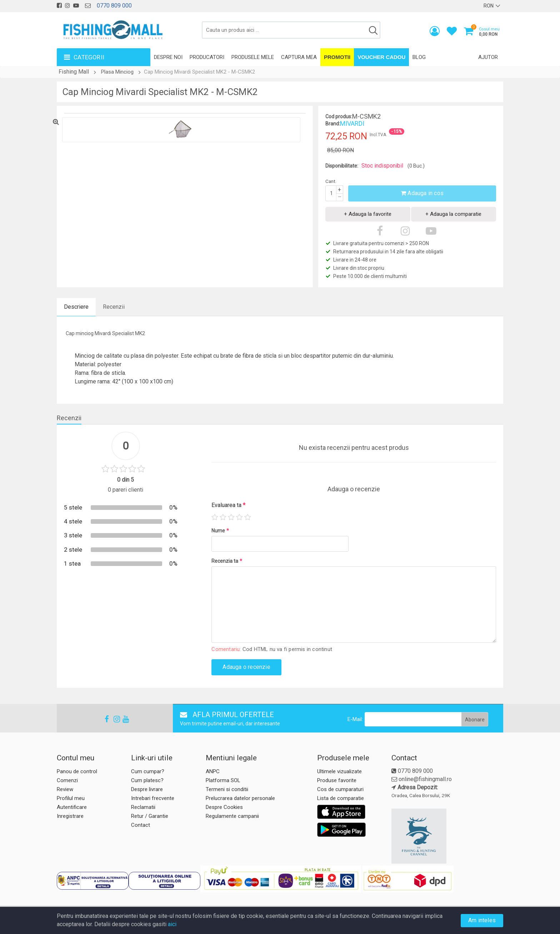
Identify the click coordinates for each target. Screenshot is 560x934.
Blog (419, 57)
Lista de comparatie (341, 798)
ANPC (213, 771)
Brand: (333, 124)
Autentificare (72, 807)
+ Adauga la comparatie (453, 214)
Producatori (207, 57)
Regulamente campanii (232, 816)
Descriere (76, 307)
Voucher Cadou (381, 57)
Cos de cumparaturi (340, 789)
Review (65, 789)
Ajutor (488, 57)
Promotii (337, 57)
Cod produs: (339, 116)
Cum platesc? (147, 780)
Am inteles (482, 920)
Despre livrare (147, 789)
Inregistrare (70, 816)
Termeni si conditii (227, 789)
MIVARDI (352, 123)
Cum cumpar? (148, 771)
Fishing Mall (74, 72)
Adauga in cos (422, 193)
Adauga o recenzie (246, 667)
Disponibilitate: (342, 166)
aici (172, 924)
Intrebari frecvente (153, 798)
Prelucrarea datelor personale (240, 798)
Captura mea (299, 57)
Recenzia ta (227, 561)
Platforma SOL (223, 780)
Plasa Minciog (117, 72)
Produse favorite (337, 780)
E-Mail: (355, 719)
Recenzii (114, 307)
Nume (220, 531)
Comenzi (67, 780)
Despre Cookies (224, 807)
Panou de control (77, 771)
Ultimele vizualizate (339, 771)
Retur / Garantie (150, 816)
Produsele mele (253, 57)
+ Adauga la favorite (368, 214)
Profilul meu (71, 798)
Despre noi (168, 57)
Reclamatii (143, 807)
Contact (141, 825)
